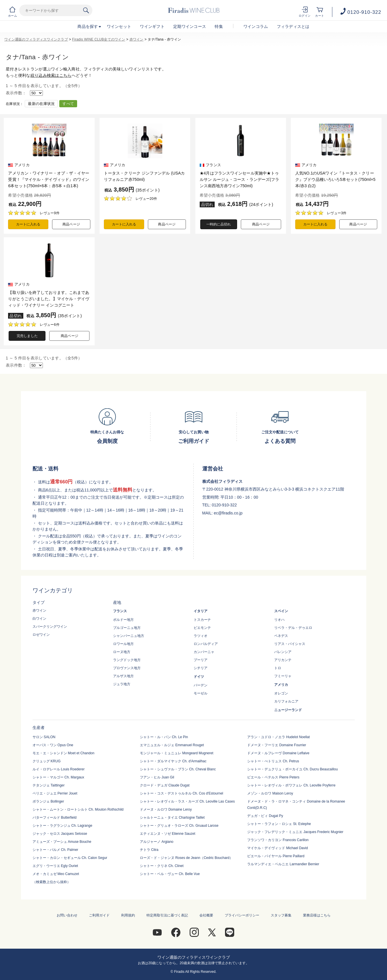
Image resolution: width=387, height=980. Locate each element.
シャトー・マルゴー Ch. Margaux (58, 777)
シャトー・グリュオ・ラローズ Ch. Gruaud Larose (179, 826)
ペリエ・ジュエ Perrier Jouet (55, 793)
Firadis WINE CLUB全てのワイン (99, 39)
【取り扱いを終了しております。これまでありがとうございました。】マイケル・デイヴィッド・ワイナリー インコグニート (49, 299)
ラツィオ (201, 636)
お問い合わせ (67, 915)
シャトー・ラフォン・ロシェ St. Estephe (279, 824)
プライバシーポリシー (242, 915)
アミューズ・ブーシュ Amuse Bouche (62, 842)
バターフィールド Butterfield (55, 818)
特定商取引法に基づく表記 (167, 915)
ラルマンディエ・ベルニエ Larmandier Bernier (283, 864)
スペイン (281, 611)
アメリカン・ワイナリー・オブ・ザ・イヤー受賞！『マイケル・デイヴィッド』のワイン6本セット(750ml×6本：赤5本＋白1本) (49, 179)
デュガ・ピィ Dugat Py (265, 816)
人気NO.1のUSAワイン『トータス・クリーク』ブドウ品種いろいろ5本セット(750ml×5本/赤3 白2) (335, 179)
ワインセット (119, 26)
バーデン (201, 685)
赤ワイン (137, 39)
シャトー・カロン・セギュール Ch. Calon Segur (70, 858)
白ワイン (39, 619)
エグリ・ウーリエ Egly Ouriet (55, 866)
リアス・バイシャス (290, 644)
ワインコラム (256, 26)
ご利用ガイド (99, 915)
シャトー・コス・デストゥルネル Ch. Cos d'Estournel (182, 793)
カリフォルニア (286, 701)
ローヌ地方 (122, 652)
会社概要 (206, 915)
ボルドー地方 (123, 620)
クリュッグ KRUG (47, 761)
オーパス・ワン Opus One (53, 745)
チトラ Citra (149, 850)
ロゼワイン (41, 635)
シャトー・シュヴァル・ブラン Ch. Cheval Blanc (178, 769)
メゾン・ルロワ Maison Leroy (270, 793)
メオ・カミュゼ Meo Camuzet (56, 874)
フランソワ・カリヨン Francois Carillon (278, 840)
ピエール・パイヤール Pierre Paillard (276, 856)
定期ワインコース (190, 26)
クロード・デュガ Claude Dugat (165, 785)
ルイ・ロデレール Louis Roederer (59, 769)
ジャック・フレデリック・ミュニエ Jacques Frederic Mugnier (295, 832)
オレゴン (281, 693)
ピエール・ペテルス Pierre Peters (273, 777)
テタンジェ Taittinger (49, 785)
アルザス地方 (123, 676)
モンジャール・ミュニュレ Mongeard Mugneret (177, 753)
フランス (120, 611)
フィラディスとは (293, 26)
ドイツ (199, 677)
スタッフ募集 (281, 915)
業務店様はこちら (317, 915)
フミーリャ (283, 676)
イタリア (201, 611)
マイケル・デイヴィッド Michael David (278, 848)
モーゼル (201, 693)
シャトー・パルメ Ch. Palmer (55, 850)
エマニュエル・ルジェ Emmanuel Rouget (172, 745)
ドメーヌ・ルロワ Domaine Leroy (166, 809)
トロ (278, 668)
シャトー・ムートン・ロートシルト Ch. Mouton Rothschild (78, 809)
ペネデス (281, 636)
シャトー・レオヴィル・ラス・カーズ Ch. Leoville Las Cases (187, 801)
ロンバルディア (206, 644)
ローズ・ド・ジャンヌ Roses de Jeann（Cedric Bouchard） (186, 858)
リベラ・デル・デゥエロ (293, 628)
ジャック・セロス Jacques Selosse (60, 834)
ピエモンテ (202, 628)
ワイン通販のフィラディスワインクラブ (36, 39)
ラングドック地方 (127, 660)
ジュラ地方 (122, 684)
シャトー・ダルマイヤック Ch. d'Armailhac (173, 761)
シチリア (201, 668)
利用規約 (128, 915)
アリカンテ (283, 660)
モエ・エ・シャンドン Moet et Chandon (63, 753)
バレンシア (283, 652)
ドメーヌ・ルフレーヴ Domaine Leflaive (278, 753)
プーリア (201, 660)
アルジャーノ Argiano (157, 842)
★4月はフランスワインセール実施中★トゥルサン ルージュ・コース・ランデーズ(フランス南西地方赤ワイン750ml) (240, 179)
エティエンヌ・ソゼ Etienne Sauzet (168, 834)
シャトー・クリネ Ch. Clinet (162, 866)
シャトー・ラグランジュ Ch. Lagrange (62, 826)
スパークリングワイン (50, 627)
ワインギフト (152, 26)
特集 (219, 26)
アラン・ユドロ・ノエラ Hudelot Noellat (278, 737)
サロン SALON (44, 737)
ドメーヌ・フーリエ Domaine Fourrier (277, 745)
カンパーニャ (204, 652)
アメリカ (281, 685)
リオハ (279, 620)
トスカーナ (202, 620)
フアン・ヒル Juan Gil (157, 777)
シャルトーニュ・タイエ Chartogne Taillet (172, 818)
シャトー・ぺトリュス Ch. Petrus (273, 761)
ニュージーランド (288, 710)
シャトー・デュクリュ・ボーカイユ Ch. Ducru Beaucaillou (292, 769)
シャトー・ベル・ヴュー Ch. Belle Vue (170, 874)
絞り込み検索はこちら (51, 75)
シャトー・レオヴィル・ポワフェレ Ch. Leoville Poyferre (291, 785)
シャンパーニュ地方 (129, 636)
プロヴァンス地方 (127, 668)
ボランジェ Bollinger (48, 801)
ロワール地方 (123, 644)
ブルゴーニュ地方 (127, 628)
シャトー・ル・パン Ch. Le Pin (164, 737)
